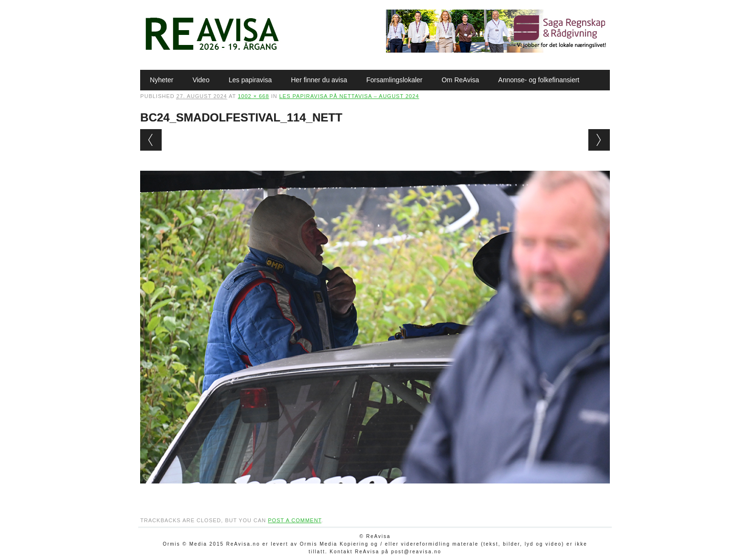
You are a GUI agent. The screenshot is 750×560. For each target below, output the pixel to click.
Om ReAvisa (460, 80)
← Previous (151, 140)
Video (201, 80)
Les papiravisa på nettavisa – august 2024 (349, 96)
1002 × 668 (253, 96)
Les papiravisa (250, 80)
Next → (599, 140)
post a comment (295, 520)
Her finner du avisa (319, 80)
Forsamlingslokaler (394, 80)
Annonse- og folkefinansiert (539, 80)
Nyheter (161, 80)
